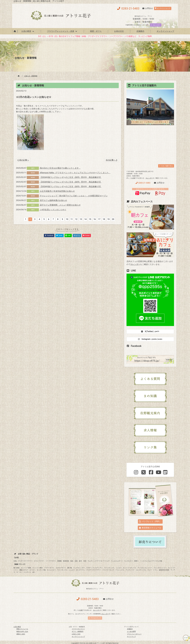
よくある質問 (131, 631)
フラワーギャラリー (78, 629)
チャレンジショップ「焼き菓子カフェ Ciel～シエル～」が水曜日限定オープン (73, 196)
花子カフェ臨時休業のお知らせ (53, 200)
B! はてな (77, 235)
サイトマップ (131, 637)
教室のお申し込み (22, 631)
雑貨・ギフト (96, 31)
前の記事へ (23, 160)
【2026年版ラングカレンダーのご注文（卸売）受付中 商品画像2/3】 (70, 182)
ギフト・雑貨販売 (78, 631)
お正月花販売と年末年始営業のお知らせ (57, 191)
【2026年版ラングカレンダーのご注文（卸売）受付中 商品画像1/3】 (70, 187)
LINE (134, 178)
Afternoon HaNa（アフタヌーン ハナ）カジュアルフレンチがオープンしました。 (75, 173)
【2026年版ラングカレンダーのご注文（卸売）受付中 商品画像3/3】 (70, 177)
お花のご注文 (76, 634)
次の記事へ (111, 160)
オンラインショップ (165, 31)
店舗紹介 (130, 629)
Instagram (150, 339)
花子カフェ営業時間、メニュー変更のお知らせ (60, 205)
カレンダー (149, 178)
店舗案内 (140, 31)
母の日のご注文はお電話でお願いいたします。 (60, 168)
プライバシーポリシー (134, 634)
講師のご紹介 (21, 634)
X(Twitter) (150, 331)
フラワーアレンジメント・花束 (61, 31)
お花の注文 (119, 31)
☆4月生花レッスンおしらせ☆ (53, 210)
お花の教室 (26, 31)
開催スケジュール (22, 629)
